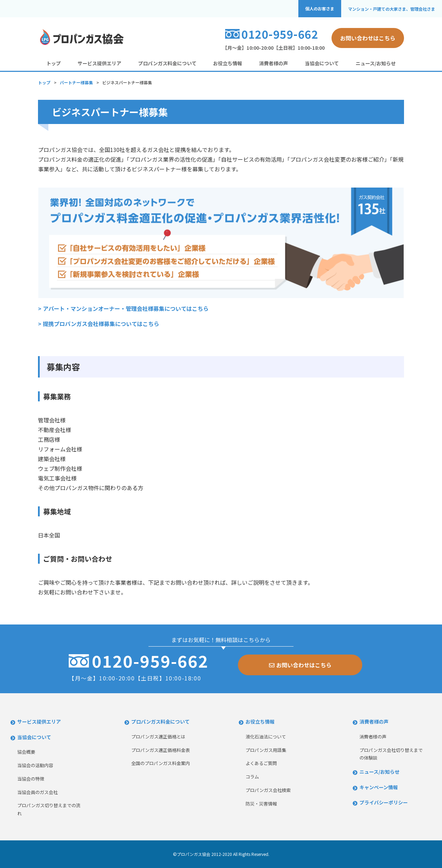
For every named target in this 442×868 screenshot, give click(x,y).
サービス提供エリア (99, 63)
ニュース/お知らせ (376, 63)
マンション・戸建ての (392, 9)
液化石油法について (266, 737)
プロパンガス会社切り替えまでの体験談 (391, 754)
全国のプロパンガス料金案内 (161, 763)
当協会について (322, 63)
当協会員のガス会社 (37, 792)
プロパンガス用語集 (266, 750)
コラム (252, 777)
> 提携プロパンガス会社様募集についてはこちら (99, 324)
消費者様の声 (273, 63)
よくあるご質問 (261, 763)
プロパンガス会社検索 (268, 790)
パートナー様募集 (76, 82)
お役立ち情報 (228, 63)
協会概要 (26, 752)
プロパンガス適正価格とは (158, 737)
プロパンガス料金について (167, 63)
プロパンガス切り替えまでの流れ (49, 809)
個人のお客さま (320, 9)
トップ (54, 63)
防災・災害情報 (261, 804)
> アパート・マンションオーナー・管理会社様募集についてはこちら (123, 308)
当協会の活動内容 (35, 765)
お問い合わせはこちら (368, 38)
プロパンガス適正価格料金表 (161, 750)
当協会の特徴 (31, 779)
